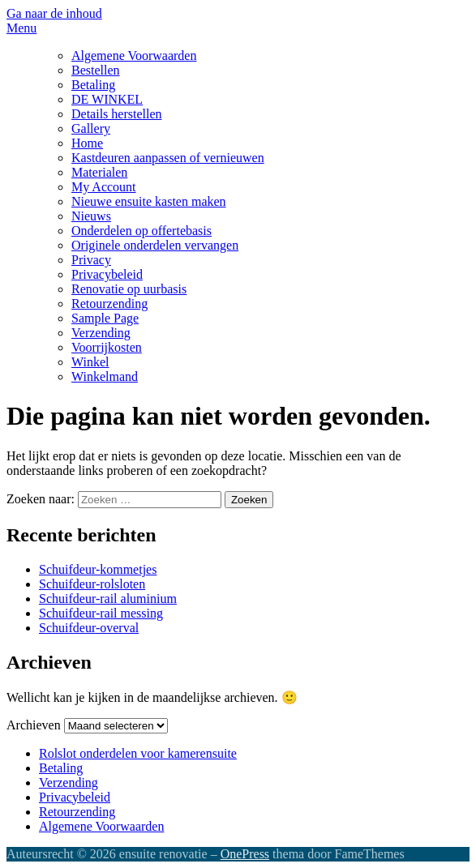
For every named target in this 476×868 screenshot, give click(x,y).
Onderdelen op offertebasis (142, 231)
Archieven (34, 725)
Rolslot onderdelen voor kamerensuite (138, 753)
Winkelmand (105, 376)
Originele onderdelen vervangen (155, 245)
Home (87, 143)
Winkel (90, 362)
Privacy (91, 260)
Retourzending (109, 304)
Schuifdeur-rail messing (101, 613)
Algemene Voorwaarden (134, 56)
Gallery (91, 128)
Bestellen (96, 70)
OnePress (245, 854)
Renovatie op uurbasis (129, 289)
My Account (104, 187)
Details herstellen (117, 114)
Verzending (101, 333)
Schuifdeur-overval (89, 628)
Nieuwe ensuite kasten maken (149, 201)
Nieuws (91, 216)
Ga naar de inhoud (54, 13)
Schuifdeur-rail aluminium (108, 599)
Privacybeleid (107, 274)
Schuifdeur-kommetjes (98, 569)
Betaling (93, 85)
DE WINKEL (107, 99)
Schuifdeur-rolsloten (92, 584)
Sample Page (105, 318)
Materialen (99, 172)
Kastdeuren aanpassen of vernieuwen (168, 158)
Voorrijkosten (107, 347)
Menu (21, 28)
